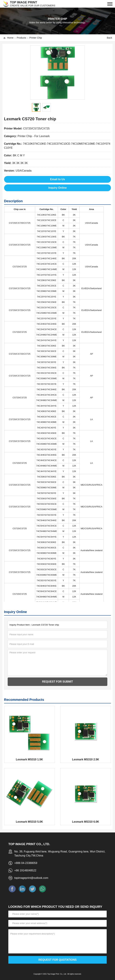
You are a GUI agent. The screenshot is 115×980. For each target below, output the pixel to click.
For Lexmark (42, 136)
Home (10, 38)
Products (21, 38)
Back (109, 38)
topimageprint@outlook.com (31, 878)
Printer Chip (36, 38)
